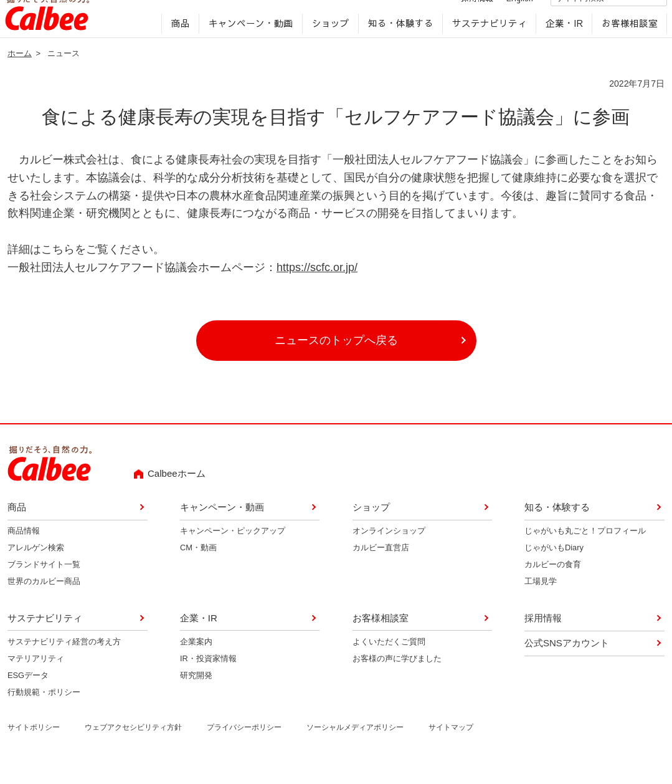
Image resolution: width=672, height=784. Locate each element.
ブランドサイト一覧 (44, 584)
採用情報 (464, 15)
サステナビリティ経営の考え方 (64, 661)
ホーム (20, 73)
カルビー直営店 (381, 567)
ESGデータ (28, 695)
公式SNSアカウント (567, 662)
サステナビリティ (486, 41)
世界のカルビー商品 (44, 600)
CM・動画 (198, 567)
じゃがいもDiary (554, 567)
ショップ (328, 41)
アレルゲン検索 (36, 567)
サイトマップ (451, 747)
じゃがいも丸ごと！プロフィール (585, 551)
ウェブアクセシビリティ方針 (133, 747)
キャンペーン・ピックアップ (233, 551)
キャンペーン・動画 (248, 41)
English (507, 15)
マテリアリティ (36, 678)
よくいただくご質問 (389, 661)
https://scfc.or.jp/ (317, 287)
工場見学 (541, 600)
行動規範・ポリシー (44, 711)
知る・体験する (398, 41)
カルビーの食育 (553, 584)
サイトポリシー (34, 747)
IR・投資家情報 (208, 678)
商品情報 (24, 551)
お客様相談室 (627, 41)
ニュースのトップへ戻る (336, 360)
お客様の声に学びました (397, 678)
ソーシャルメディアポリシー (355, 747)
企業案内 (196, 661)
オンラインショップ (389, 551)
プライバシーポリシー (244, 747)
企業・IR (561, 41)
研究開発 (196, 695)
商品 (178, 41)
